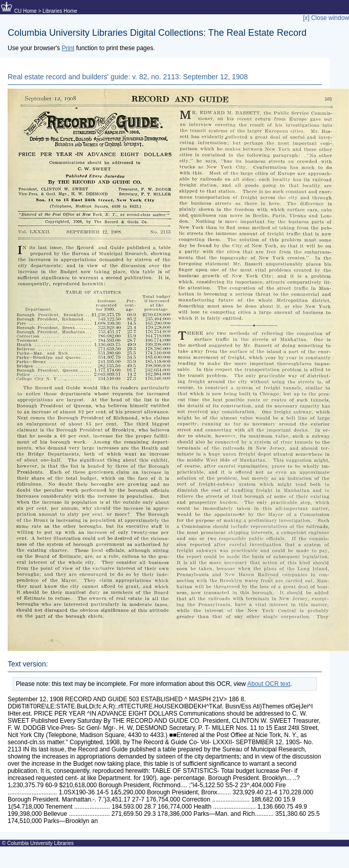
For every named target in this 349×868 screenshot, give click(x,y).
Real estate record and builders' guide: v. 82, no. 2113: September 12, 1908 (128, 77)
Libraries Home (60, 11)
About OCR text (269, 684)
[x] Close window (326, 18)
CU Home (26, 11)
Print (68, 48)
